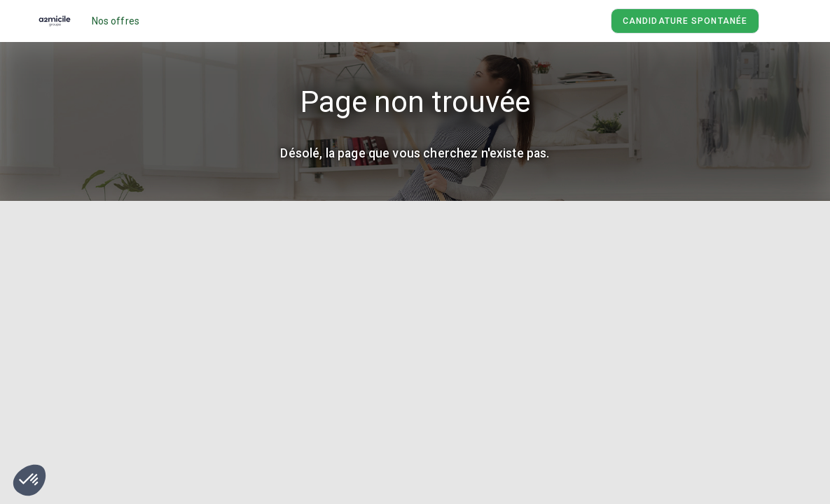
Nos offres (116, 21)
